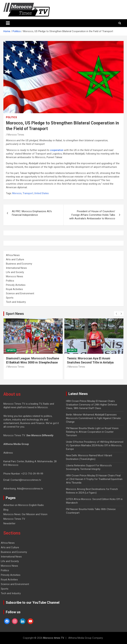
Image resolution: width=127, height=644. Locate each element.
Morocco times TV (54, 638)
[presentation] (116, 314)
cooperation (57, 150)
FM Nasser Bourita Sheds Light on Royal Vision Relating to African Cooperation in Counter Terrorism (92, 432)
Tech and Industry (16, 302)
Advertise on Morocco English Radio (24, 505)
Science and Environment (20, 293)
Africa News (13, 255)
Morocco (17, 193)
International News (16, 268)
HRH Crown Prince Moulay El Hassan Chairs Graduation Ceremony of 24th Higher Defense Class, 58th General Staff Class (92, 405)
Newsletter (9, 523)
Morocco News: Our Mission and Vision (25, 514)
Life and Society (15, 272)
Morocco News (15, 276)
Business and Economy (19, 264)
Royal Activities (14, 289)
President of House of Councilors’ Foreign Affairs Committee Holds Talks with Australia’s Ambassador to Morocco (92, 215)
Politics (11, 117)
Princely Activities (16, 285)
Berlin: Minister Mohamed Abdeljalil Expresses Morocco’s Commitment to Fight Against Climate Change (93, 418)
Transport (28, 193)
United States (41, 193)
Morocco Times (16, 135)
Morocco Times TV (14, 519)
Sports (10, 298)
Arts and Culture (15, 259)
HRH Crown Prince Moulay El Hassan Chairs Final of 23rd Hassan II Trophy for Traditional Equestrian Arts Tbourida (94, 479)
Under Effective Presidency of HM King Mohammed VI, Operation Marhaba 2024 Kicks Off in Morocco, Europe (95, 445)
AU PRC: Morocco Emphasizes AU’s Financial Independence (32, 213)
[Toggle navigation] (8, 23)
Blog (6, 510)
